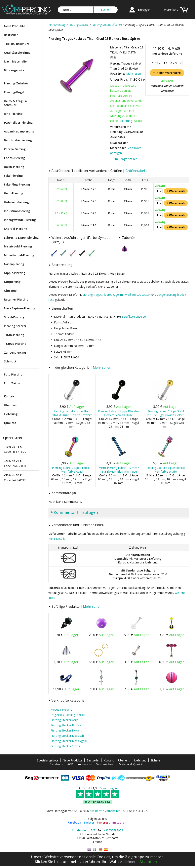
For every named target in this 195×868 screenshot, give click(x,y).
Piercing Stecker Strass (65, 746)
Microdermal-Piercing (19, 255)
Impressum (85, 764)
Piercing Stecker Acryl (64, 720)
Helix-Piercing (14, 193)
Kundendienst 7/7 (84, 830)
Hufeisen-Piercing (16, 202)
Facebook (74, 822)
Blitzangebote (14, 70)
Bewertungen (108, 788)
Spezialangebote (48, 760)
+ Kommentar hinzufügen (74, 512)
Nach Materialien (16, 61)
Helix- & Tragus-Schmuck (15, 103)
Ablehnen (128, 862)
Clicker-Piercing (15, 149)
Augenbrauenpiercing (19, 131)
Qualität (10, 423)
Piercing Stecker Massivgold (69, 741)
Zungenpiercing (15, 352)
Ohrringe (10, 291)
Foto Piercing (13, 374)
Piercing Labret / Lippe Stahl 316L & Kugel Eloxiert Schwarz (72, 413)
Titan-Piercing (14, 335)
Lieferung (11, 414)
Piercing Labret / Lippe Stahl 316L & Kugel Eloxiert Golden (166, 413)
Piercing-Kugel (14, 92)
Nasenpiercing (14, 264)
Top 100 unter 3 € (16, 44)
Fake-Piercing (13, 176)
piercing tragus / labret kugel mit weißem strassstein (117, 295)
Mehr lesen (133, 73)
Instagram (120, 822)
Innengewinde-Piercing (20, 220)
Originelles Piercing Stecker (68, 715)
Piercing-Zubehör (16, 83)
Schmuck (10, 361)
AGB (70, 764)
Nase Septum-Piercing (20, 308)
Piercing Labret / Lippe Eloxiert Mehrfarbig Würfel (166, 470)
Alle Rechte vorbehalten (105, 811)
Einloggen (144, 10)
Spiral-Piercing (14, 317)
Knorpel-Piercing (16, 229)
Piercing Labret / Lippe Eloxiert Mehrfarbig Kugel (72, 470)
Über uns (10, 405)
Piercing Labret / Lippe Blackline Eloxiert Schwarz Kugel (119, 413)
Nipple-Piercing (15, 273)
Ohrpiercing (12, 282)
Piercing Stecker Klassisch (67, 736)
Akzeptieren (150, 862)
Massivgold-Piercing (18, 246)
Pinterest (103, 822)
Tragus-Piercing (15, 344)
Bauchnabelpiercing (18, 140)
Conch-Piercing (14, 158)
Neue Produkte (14, 26)
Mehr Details (57, 539)
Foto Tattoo (13, 383)
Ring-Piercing (13, 114)
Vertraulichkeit (105, 764)
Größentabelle (136, 171)
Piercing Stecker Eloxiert (66, 730)
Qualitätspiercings (17, 53)
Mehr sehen (102, 367)
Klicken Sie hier (48, 862)
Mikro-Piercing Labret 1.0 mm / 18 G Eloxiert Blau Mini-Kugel (119, 470)
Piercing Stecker (15, 326)
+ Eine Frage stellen (124, 159)
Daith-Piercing (14, 167)
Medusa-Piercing (61, 709)
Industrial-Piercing (17, 211)
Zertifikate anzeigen (134, 317)
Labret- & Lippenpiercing (21, 238)
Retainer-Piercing (16, 299)
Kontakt (10, 396)
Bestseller (11, 35)
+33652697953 (113, 830)
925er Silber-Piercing (18, 123)
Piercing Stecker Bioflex (66, 725)
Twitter (89, 822)
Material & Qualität (131, 764)
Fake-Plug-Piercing (17, 184)
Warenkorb (171, 10)
